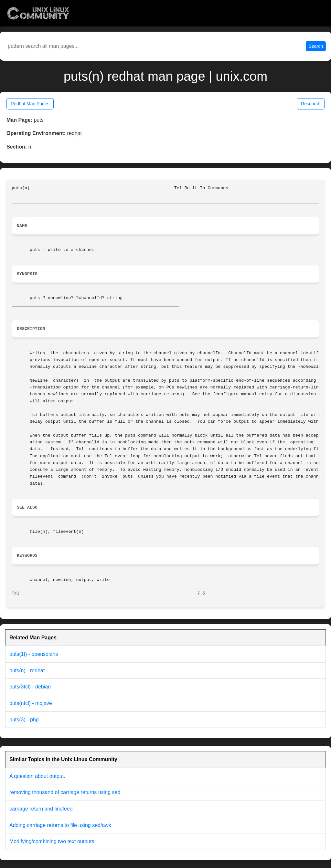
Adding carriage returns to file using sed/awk (60, 825)
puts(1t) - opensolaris (34, 654)
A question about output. (37, 776)
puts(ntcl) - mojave (31, 703)
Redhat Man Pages (30, 104)
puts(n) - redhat (27, 671)
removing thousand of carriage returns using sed (65, 792)
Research (311, 104)
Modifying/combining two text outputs (52, 841)
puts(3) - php (24, 720)
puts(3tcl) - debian (30, 687)
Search (316, 46)
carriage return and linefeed (41, 809)
